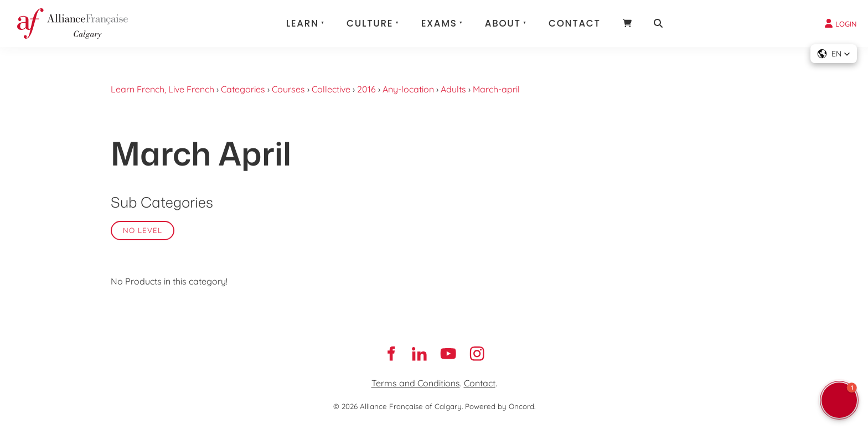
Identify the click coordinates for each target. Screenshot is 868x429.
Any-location (408, 89)
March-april (496, 89)
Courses (288, 89)
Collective (331, 89)
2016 (366, 89)
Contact (575, 23)
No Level (143, 230)
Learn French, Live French (162, 89)
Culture (370, 23)
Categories (243, 89)
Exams (439, 23)
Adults (453, 89)
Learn (303, 23)
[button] (834, 54)
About (503, 23)
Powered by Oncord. (500, 406)
